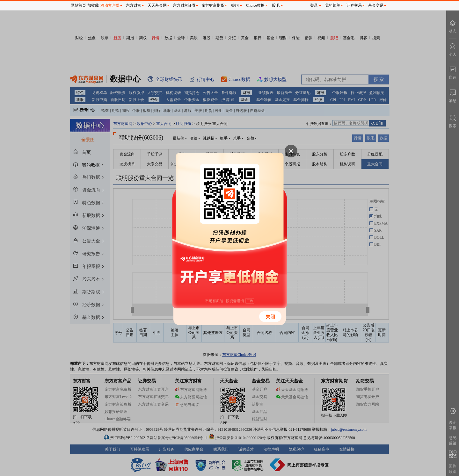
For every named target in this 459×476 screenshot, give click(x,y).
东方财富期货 (213, 5)
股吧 (276, 5)
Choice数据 (255, 5)
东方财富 (134, 5)
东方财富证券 (184, 5)
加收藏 (93, 5)
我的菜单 (332, 5)
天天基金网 (157, 5)
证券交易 (354, 5)
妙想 (235, 5)
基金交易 (376, 5)
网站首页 (78, 5)
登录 (314, 5)
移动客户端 (110, 5)
